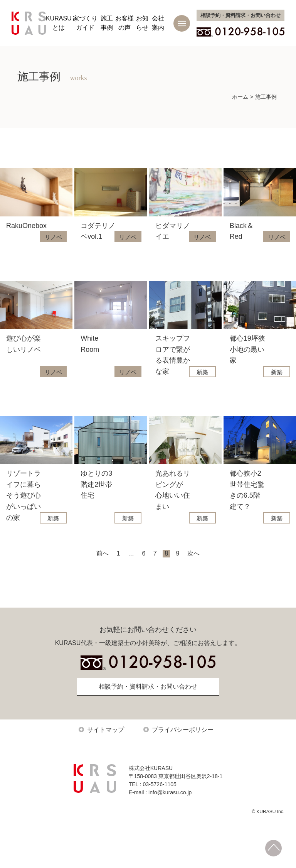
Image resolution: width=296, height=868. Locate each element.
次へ (193, 568)
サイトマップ (106, 745)
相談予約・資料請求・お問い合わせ (148, 702)
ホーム (240, 97)
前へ (103, 568)
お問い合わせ (240, 15)
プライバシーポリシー (183, 745)
